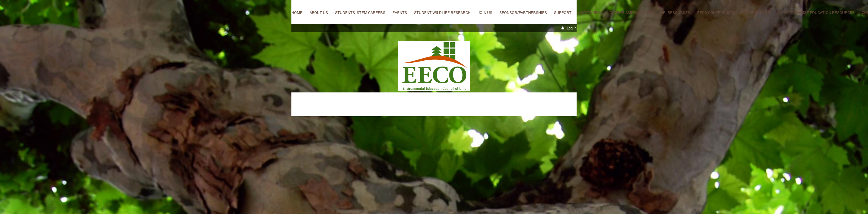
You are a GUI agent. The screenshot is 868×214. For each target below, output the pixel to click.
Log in (572, 28)
